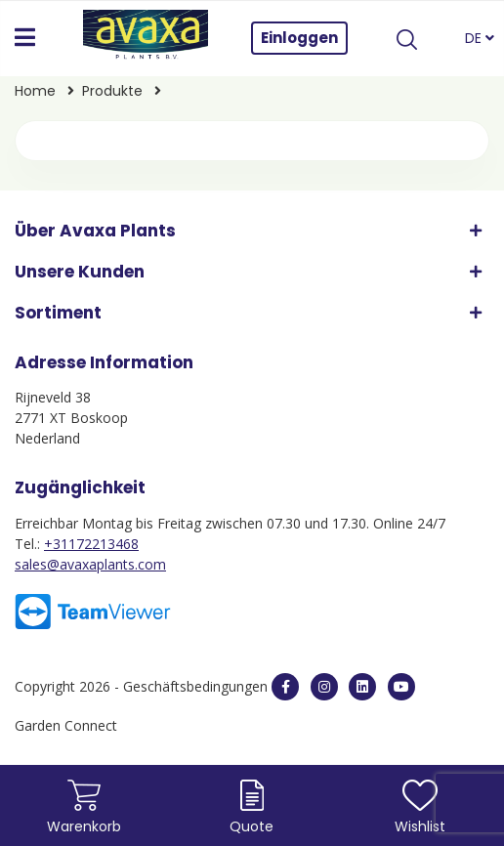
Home (37, 91)
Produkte (114, 91)
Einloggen (299, 38)
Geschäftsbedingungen (197, 686)
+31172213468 (91, 544)
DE (480, 38)
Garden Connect (66, 725)
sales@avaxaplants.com (90, 564)
